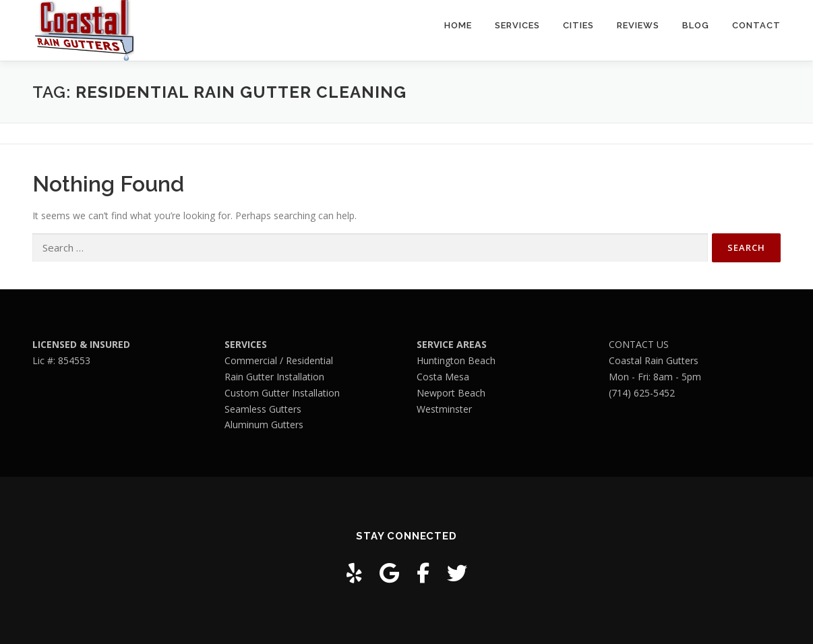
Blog (696, 25)
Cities (578, 25)
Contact (756, 25)
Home (458, 25)
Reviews (638, 25)
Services (517, 25)
